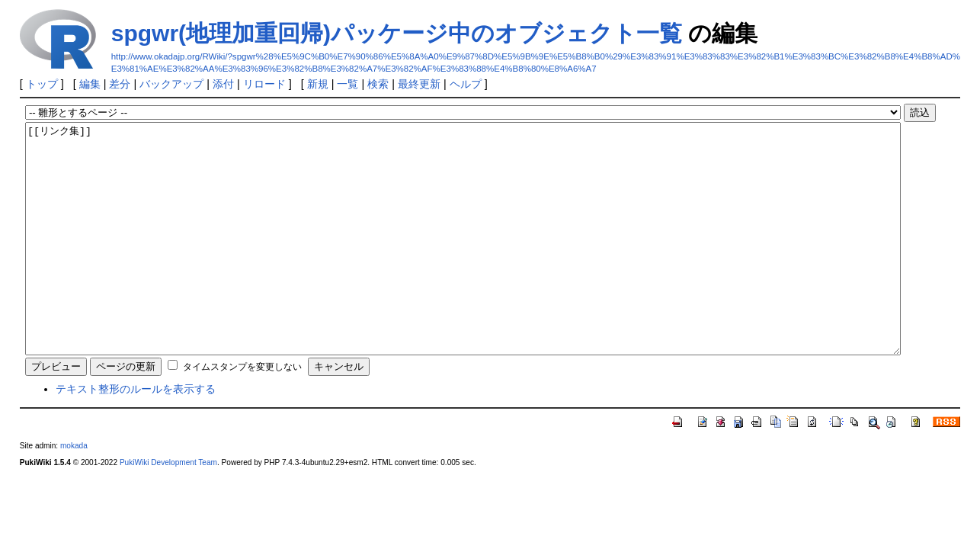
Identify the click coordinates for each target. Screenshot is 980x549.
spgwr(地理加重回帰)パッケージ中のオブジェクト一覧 (397, 33)
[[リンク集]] (463, 262)
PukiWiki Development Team (168, 508)
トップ (42, 84)
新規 (318, 84)
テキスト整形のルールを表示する (136, 435)
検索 (378, 84)
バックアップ (171, 84)
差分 (120, 84)
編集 (90, 84)
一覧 (347, 84)
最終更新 (419, 84)
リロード (264, 84)
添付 (223, 84)
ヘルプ (466, 84)
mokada (74, 491)
